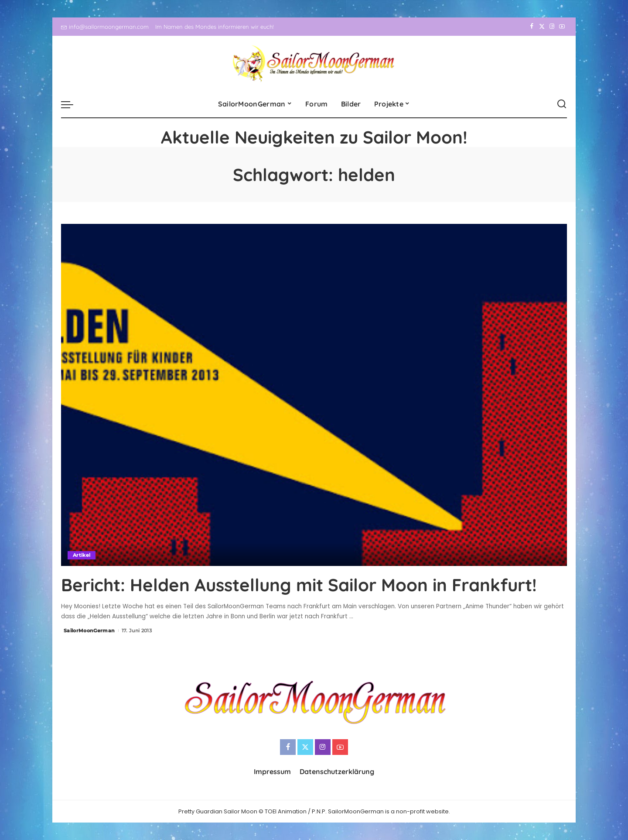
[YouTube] (562, 27)
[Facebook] (532, 27)
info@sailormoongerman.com (105, 27)
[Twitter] (542, 27)
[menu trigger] (72, 104)
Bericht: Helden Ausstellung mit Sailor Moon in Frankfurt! (299, 585)
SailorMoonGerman (89, 631)
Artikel (82, 555)
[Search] (562, 104)
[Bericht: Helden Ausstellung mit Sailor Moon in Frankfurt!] (314, 395)
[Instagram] (552, 27)
